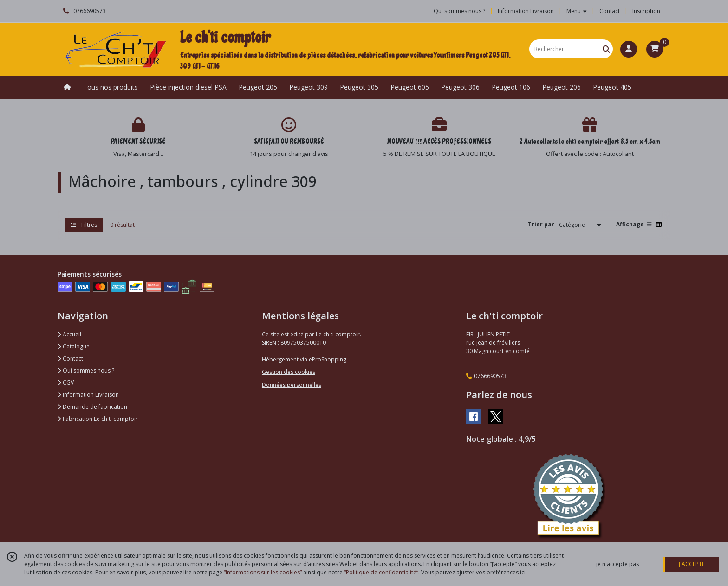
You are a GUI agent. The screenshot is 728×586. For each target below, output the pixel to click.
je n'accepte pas (617, 564)
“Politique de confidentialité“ (381, 572)
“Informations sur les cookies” (263, 572)
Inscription (646, 11)
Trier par (541, 224)
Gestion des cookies (289, 372)
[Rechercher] (606, 49)
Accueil (69, 334)
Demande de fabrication (92, 407)
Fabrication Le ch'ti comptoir (98, 419)
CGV (66, 383)
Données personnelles (292, 385)
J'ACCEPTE (692, 564)
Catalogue (74, 346)
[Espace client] (629, 49)
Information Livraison (88, 395)
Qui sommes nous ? (86, 370)
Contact (610, 11)
